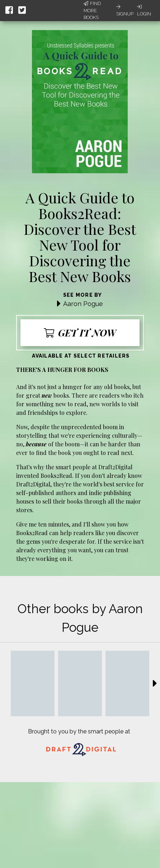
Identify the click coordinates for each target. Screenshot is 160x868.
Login (144, 10)
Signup (125, 10)
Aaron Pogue (83, 304)
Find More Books (92, 10)
